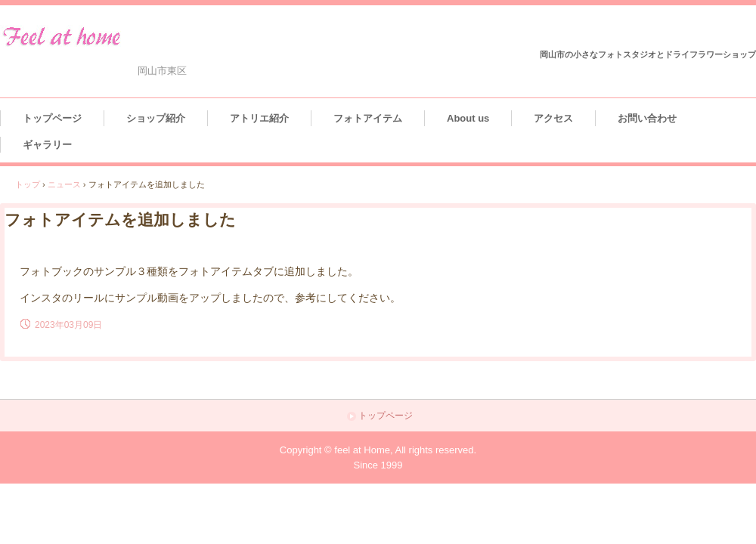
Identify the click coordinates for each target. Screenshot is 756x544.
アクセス (553, 118)
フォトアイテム (368, 118)
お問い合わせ (647, 118)
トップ (28, 184)
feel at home (93, 36)
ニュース (64, 184)
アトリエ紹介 (259, 118)
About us (468, 118)
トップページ (52, 118)
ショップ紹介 (156, 118)
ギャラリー (47, 145)
